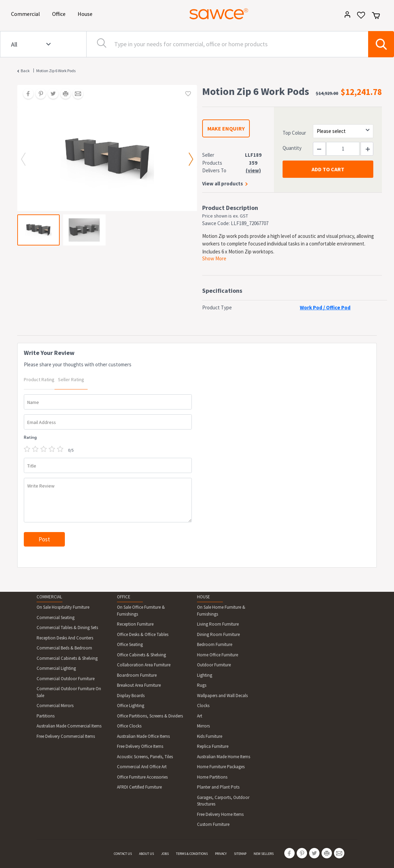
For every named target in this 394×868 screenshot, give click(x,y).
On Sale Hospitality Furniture (63, 607)
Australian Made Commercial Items (69, 726)
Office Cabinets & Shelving (141, 655)
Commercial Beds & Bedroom (64, 648)
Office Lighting (131, 706)
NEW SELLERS (264, 854)
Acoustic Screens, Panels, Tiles (145, 757)
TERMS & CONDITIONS (192, 854)
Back (25, 71)
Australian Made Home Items (224, 757)
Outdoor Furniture (214, 665)
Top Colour (294, 133)
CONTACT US (123, 854)
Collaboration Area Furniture (144, 665)
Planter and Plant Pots (218, 787)
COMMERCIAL (49, 597)
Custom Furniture (213, 824)
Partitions (46, 716)
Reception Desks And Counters (65, 638)
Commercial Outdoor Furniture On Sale (69, 692)
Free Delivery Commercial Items (66, 736)
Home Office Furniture (218, 655)
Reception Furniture (135, 624)
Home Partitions (212, 777)
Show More (214, 258)
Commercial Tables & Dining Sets (67, 628)
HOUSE (204, 597)
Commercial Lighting (56, 668)
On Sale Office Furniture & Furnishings (141, 611)
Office (60, 13)
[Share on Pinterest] (38, 94)
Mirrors (203, 726)
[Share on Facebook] (26, 94)
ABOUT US (146, 854)
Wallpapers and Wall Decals (222, 696)
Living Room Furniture (218, 624)
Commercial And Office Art (142, 767)
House (86, 13)
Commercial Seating (56, 618)
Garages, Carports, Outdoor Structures (223, 801)
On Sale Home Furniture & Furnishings (221, 611)
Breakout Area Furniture (139, 685)
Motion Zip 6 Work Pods (56, 71)
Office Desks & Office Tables (143, 634)
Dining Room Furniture (218, 634)
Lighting (205, 675)
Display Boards (131, 696)
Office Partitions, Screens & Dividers (150, 716)
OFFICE (124, 597)
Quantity (292, 148)
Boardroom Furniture (137, 675)
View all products (223, 184)
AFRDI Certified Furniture (139, 787)
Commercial (27, 13)
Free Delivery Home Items (220, 814)
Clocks (203, 706)
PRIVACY (221, 854)
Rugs (202, 685)
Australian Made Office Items (143, 736)
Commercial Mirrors (55, 706)
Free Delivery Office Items (140, 746)
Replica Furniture (213, 746)
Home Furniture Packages (221, 767)
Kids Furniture (210, 736)
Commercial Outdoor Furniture (66, 679)
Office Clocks (129, 726)
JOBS (165, 854)
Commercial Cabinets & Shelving (67, 658)
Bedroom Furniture (215, 644)
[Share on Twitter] (51, 94)
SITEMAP (240, 854)
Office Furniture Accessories (142, 777)
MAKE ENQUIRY (226, 128)
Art (200, 716)
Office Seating (130, 644)
